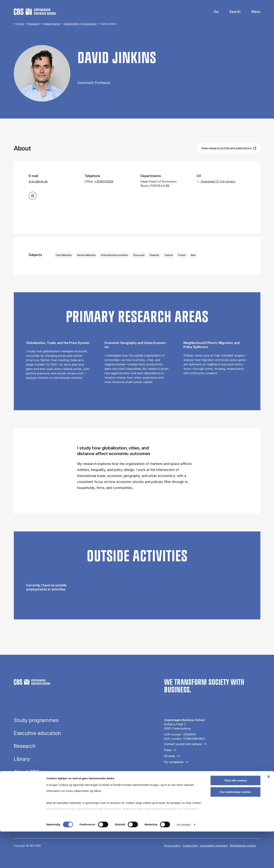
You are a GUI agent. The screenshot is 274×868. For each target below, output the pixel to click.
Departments (52, 24)
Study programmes (36, 720)
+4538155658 (104, 181)
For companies (174, 762)
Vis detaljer (184, 861)
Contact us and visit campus (183, 744)
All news (169, 756)
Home (20, 24)
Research (34, 24)
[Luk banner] (269, 813)
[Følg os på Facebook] (166, 781)
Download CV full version (218, 181)
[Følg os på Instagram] (177, 781)
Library (22, 759)
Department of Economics (80, 24)
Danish (213, 12)
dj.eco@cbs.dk (38, 181)
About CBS (27, 772)
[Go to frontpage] (35, 12)
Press (168, 750)
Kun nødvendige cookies (235, 828)
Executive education (37, 733)
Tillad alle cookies (235, 817)
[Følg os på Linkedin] (187, 781)
